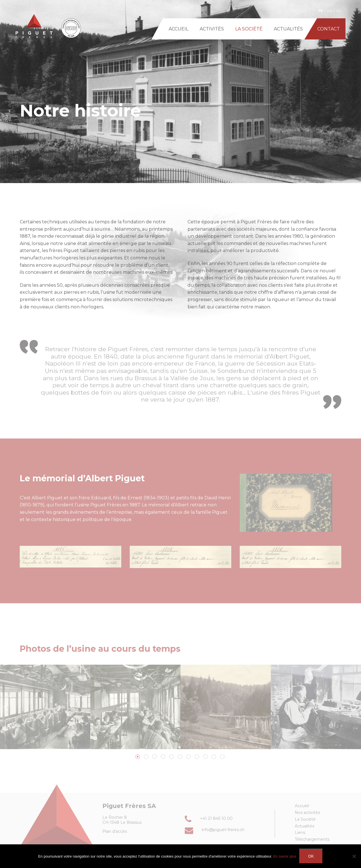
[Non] (354, 856)
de (339, 11)
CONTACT (329, 29)
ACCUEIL (179, 29)
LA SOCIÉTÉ (249, 29)
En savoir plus (285, 856)
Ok (311, 856)
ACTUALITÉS (288, 29)
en (330, 11)
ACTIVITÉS (212, 29)
